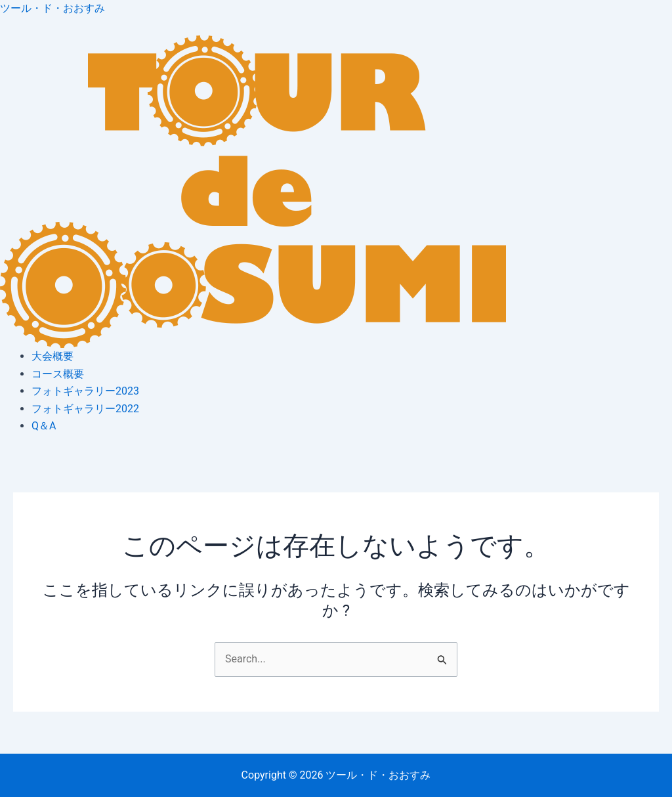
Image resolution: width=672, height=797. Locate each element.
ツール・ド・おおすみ (52, 8)
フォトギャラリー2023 (85, 391)
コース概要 (58, 374)
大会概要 (52, 356)
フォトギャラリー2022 (85, 409)
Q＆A (44, 426)
